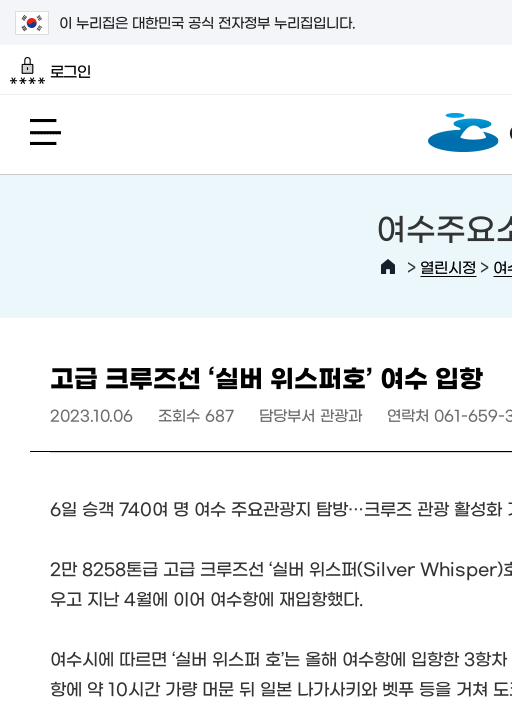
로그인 (50, 71)
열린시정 (448, 266)
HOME (388, 267)
